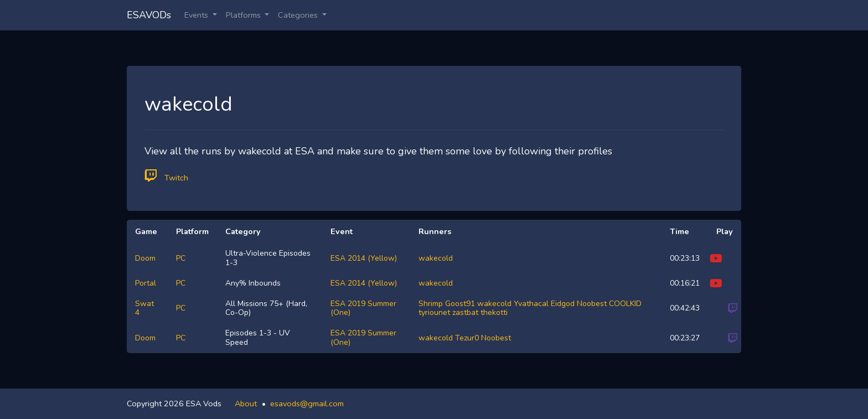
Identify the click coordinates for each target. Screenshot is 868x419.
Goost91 (460, 304)
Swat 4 (144, 308)
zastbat (465, 312)
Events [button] (197, 15)
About (246, 404)
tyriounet (434, 312)
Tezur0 (467, 338)
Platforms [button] (244, 15)
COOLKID (625, 304)
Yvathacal (531, 304)
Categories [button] (299, 15)
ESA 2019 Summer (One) (363, 308)
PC (181, 258)
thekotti (494, 312)
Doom (145, 258)
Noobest (592, 304)
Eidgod (563, 304)
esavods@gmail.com (307, 404)
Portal (146, 283)
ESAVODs (149, 15)
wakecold (436, 258)
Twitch (166, 176)
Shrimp (431, 304)
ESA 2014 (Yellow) (364, 258)
